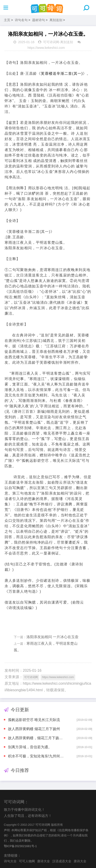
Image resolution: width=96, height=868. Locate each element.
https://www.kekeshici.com (46, 48)
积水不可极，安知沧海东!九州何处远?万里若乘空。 (37, 756)
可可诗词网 (51, 42)
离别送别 (56, 20)
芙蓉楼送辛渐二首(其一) (62, 73)
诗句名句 (21, 20)
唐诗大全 (44, 861)
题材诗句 (39, 20)
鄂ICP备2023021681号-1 (20, 846)
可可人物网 (27, 861)
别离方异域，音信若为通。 (30, 747)
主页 (7, 20)
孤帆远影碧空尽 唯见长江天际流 (34, 720)
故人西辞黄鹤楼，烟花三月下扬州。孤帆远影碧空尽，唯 (37, 738)
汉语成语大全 (62, 861)
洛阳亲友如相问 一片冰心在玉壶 (52, 637)
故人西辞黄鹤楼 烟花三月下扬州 (34, 729)
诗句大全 (10, 861)
